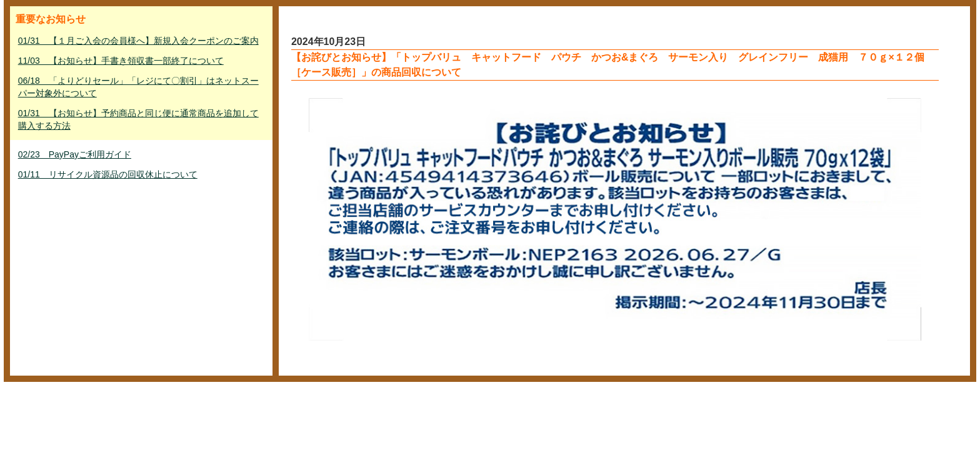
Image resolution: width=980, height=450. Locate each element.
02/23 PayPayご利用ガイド (75, 154)
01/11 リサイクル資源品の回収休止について (108, 174)
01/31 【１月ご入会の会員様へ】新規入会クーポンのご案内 (138, 41)
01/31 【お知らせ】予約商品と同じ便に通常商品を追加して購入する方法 (138, 119)
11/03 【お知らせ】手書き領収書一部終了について (121, 61)
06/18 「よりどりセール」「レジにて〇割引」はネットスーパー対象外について (138, 87)
